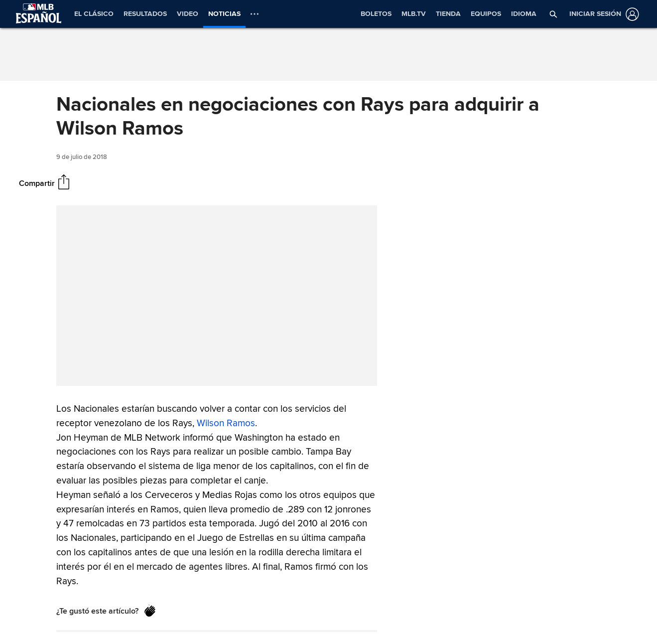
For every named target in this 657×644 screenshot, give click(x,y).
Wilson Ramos (226, 423)
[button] (553, 14)
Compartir (37, 183)
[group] (217, 296)
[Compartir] (64, 183)
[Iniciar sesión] (602, 14)
